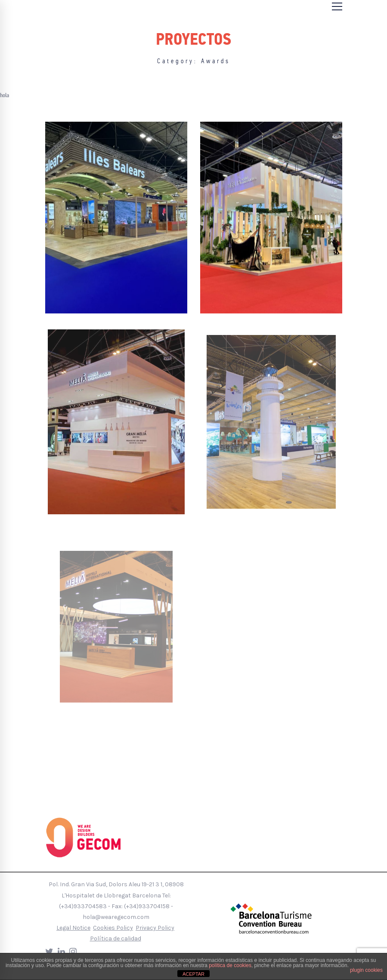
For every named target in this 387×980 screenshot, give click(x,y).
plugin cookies (366, 970)
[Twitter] (49, 952)
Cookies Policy (113, 928)
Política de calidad (116, 939)
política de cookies (230, 965)
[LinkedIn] (61, 952)
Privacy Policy (155, 928)
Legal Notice (73, 928)
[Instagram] (73, 952)
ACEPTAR (193, 974)
